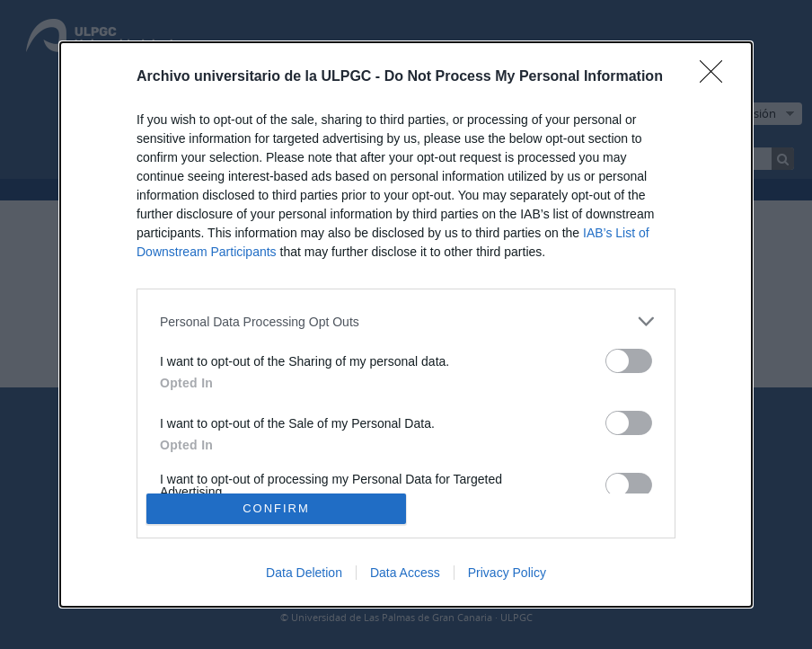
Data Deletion (304, 573)
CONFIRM (276, 508)
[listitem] (406, 321)
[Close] (717, 77)
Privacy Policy (507, 573)
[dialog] (406, 324)
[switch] (629, 361)
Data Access (405, 573)
